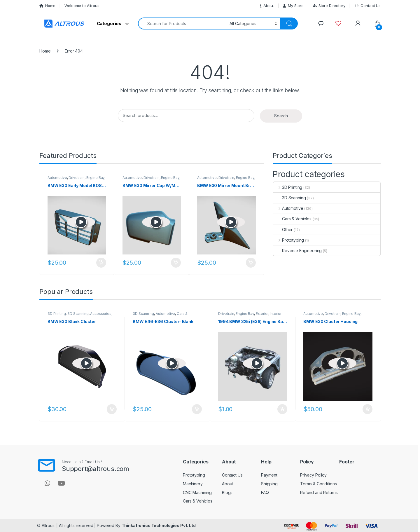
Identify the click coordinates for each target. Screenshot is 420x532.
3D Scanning (289, 198)
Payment (269, 475)
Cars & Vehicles (292, 219)
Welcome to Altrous (82, 6)
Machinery (193, 484)
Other (283, 230)
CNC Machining (197, 492)
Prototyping (289, 240)
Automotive (57, 178)
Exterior (262, 314)
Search (281, 116)
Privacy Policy (313, 475)
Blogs (227, 492)
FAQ (265, 492)
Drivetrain (77, 178)
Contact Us (367, 6)
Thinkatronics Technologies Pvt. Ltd (159, 525)
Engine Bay (96, 178)
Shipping (269, 484)
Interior (276, 314)
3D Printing (288, 187)
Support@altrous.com (96, 469)
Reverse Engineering (297, 251)
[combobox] (182, 23)
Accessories (101, 314)
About (267, 6)
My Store (293, 6)
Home (47, 6)
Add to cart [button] (101, 263)
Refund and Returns (319, 492)
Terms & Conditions (318, 484)
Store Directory (329, 6)
